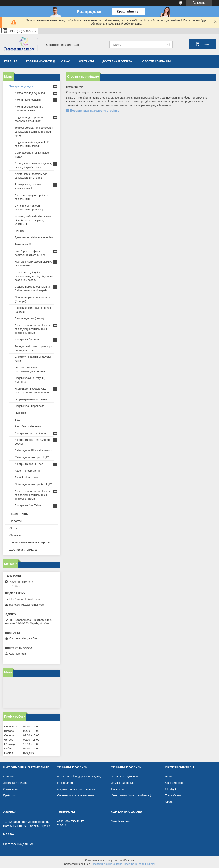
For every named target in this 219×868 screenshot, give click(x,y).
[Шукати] (169, 45)
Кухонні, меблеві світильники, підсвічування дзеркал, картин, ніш (33, 220)
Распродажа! (65, 783)
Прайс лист (10, 795)
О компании (11, 789)
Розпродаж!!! (23, 244)
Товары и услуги (39, 61)
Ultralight (171, 789)
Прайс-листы (19, 514)
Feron (169, 776)
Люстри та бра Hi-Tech (29, 464)
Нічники (20, 231)
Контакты (86, 61)
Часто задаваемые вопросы (30, 542)
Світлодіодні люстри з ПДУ (32, 457)
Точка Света (173, 795)
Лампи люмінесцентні (28, 100)
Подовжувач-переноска (30, 406)
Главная (11, 61)
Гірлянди (20, 413)
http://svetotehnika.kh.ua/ (25, 599)
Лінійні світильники (27, 477)
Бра (17, 420)
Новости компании (156, 61)
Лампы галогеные (122, 783)
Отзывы (15, 535)
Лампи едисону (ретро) (29, 318)
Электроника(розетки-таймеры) (131, 795)
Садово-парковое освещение (76, 795)
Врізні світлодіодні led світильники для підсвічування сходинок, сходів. (34, 276)
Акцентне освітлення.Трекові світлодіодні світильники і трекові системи (33, 329)
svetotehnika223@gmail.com (27, 605)
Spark (169, 802)
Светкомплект (174, 783)
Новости (16, 521)
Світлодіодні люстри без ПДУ (33, 484)
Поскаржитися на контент (107, 864)
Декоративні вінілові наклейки (34, 237)
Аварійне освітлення (28, 426)
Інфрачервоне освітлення (31, 399)
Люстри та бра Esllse (28, 340)
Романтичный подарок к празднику (79, 776)
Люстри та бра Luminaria (30, 433)
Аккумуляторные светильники (76, 789)
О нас (66, 61)
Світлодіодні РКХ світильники (33, 450)
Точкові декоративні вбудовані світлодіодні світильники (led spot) (34, 131)
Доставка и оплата (117, 61)
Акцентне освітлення (28, 471)
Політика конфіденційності (140, 864)
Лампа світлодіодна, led (30, 93)
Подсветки (118, 789)
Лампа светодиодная (124, 776)
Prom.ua (129, 860)
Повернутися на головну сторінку (95, 111)
